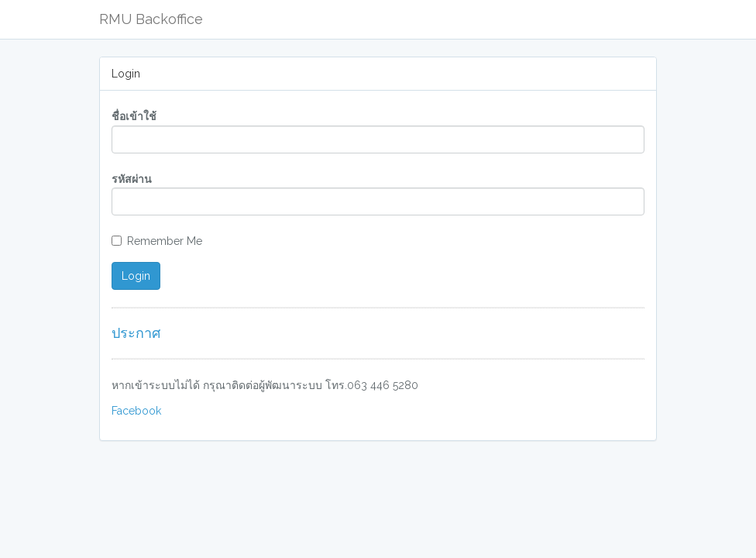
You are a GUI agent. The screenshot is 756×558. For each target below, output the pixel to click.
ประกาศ (136, 333)
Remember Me (157, 241)
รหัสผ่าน (132, 179)
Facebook (136, 411)
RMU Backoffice (151, 19)
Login (136, 276)
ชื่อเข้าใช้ (134, 116)
